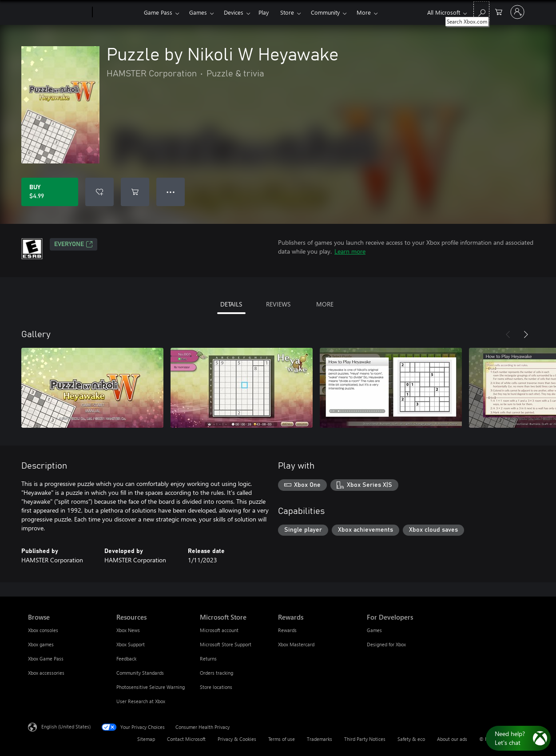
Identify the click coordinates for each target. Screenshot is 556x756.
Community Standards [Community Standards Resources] (140, 673)
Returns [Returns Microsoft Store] (208, 659)
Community (325, 12)
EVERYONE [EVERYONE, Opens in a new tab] (73, 244)
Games (198, 12)
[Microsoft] (58, 12)
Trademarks (320, 739)
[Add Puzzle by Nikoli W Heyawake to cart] (135, 192)
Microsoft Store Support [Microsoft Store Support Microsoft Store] (226, 644)
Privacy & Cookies (237, 739)
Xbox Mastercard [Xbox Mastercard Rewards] (296, 644)
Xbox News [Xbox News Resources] (128, 630)
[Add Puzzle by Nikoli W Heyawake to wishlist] (99, 192)
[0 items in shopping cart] (499, 11)
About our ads (452, 739)
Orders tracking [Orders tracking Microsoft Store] (216, 673)
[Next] (526, 334)
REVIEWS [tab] (278, 304)
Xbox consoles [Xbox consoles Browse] (43, 630)
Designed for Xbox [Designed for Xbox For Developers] (386, 644)
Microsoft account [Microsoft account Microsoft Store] (219, 630)
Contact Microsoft (186, 739)
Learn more (350, 251)
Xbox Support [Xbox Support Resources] (131, 644)
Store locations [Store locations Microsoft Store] (216, 687)
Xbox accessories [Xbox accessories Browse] (46, 673)
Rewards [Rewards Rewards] (287, 630)
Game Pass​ (158, 12)
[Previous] (508, 334)
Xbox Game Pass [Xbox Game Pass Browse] (46, 659)
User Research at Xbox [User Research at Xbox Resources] (141, 701)
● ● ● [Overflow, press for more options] (171, 192)
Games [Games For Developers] (374, 630)
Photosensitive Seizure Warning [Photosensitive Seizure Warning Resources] (151, 687)
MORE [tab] (325, 304)
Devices (234, 12)
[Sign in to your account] (517, 12)
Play (264, 12)
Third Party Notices (365, 739)
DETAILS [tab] (231, 304)
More (364, 12)
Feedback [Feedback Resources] (126, 659)
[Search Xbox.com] (481, 11)
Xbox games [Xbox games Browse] (41, 644)
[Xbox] (117, 12)
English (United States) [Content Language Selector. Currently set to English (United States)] (66, 726)
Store (287, 12)
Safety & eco (411, 739)
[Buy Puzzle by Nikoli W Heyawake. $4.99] (50, 192)
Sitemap (146, 739)
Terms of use (282, 739)
